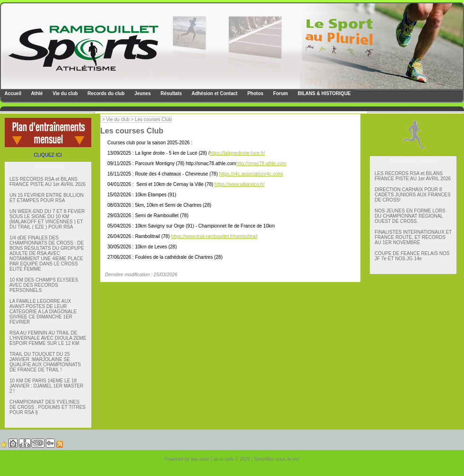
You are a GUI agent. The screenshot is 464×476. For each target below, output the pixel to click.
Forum (280, 93)
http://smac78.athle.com (261, 163)
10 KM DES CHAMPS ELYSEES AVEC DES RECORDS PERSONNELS (44, 285)
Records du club (105, 93)
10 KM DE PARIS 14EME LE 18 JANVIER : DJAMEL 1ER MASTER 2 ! (46, 386)
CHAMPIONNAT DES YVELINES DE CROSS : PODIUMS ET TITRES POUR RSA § (48, 407)
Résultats (171, 93)
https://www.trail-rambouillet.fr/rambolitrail (214, 236)
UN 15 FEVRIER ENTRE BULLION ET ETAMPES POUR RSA (47, 198)
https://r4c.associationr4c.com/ (251, 174)
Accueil (12, 93)
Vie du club (64, 93)
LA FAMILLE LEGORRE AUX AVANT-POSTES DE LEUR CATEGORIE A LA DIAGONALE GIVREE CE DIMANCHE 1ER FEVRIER (43, 312)
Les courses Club (153, 119)
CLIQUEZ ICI (48, 155)
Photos (255, 93)
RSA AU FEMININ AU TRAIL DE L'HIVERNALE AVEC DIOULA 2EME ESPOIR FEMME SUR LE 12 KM (48, 338)
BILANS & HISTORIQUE (324, 93)
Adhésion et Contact (214, 93)
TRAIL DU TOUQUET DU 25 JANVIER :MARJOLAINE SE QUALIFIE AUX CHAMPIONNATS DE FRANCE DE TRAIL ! (45, 362)
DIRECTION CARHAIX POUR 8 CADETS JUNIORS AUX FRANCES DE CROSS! (413, 195)
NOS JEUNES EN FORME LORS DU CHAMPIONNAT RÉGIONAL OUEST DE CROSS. (410, 216)
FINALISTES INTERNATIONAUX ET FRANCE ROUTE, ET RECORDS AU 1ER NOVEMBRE (413, 237)
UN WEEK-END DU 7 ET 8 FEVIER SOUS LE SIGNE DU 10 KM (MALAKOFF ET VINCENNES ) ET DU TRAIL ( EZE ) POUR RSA (47, 219)
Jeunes (142, 93)
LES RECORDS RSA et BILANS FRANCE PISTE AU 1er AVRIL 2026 (48, 182)
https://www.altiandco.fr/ (240, 184)
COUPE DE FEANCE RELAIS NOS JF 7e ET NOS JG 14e (412, 256)
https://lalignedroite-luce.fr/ (237, 153)
